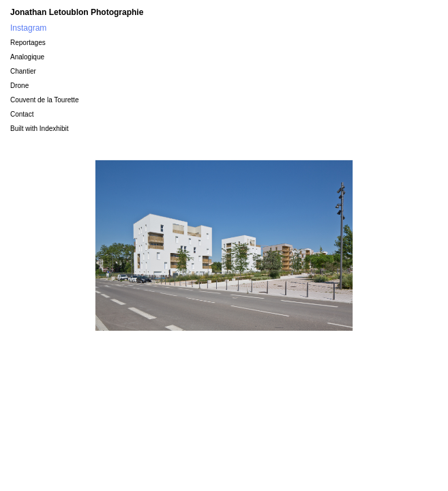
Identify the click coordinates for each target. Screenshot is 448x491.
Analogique (27, 57)
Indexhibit (54, 129)
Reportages (28, 43)
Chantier (23, 71)
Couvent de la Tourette (44, 100)
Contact (22, 114)
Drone (19, 86)
